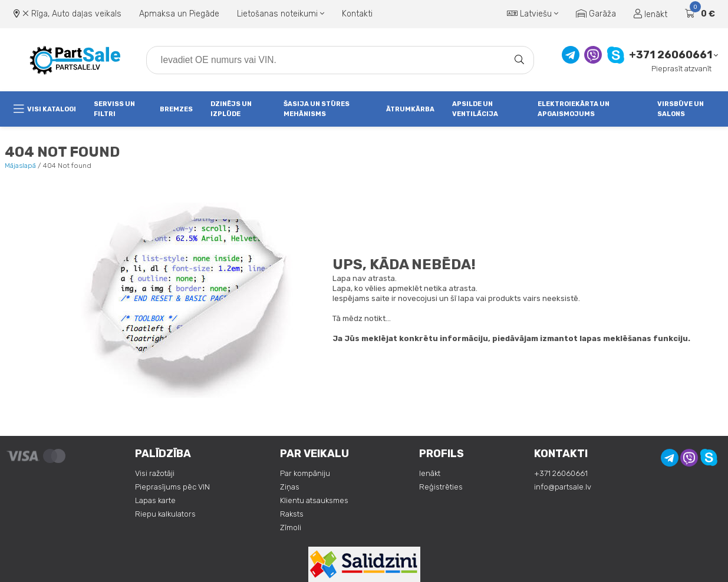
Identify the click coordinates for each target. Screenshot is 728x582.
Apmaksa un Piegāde (179, 14)
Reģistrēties (441, 487)
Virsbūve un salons (681, 109)
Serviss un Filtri (114, 109)
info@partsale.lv (563, 487)
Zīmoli (291, 528)
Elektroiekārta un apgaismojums (574, 109)
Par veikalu (314, 454)
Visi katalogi (45, 109)
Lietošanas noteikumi (281, 14)
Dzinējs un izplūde (231, 109)
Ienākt (650, 14)
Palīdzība (163, 454)
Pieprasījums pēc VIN (172, 487)
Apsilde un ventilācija (475, 109)
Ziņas (290, 487)
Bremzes (176, 109)
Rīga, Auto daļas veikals (76, 14)
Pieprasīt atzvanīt (681, 69)
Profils (442, 454)
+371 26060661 (671, 55)
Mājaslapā (20, 166)
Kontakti (357, 14)
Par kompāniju (305, 473)
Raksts (292, 514)
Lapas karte (155, 500)
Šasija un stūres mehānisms (317, 109)
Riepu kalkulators (165, 514)
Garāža (596, 14)
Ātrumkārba (410, 109)
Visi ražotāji (155, 473)
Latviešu (533, 14)
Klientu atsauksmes (314, 500)
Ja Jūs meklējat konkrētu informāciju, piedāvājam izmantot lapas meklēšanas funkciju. (511, 338)
